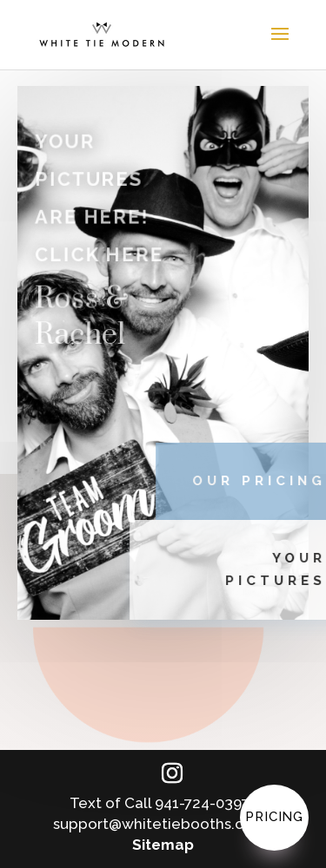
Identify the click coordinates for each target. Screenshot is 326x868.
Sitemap (163, 845)
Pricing (274, 817)
